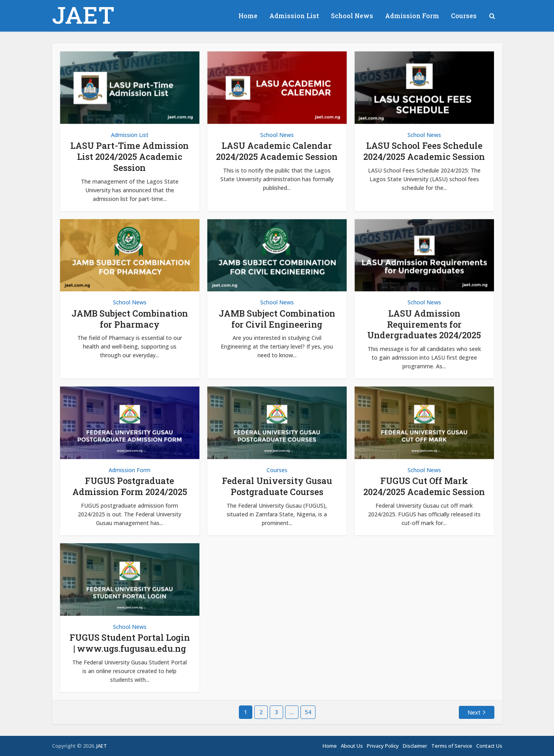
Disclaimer (415, 746)
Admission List (294, 16)
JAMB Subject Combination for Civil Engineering (277, 319)
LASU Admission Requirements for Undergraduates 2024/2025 (424, 324)
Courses (464, 16)
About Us (352, 746)
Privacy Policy (383, 746)
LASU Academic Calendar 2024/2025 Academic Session (277, 151)
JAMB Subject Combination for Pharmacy (130, 319)
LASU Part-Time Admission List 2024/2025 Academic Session (130, 157)
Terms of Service (452, 746)
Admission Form (412, 16)
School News (352, 16)
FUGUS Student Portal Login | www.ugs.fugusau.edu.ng (130, 643)
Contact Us (489, 746)
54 (308, 712)
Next (474, 712)
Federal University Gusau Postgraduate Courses (277, 486)
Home (248, 16)
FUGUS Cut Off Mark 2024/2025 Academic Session (424, 486)
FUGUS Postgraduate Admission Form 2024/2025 (130, 486)
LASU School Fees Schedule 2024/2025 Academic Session (424, 151)
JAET (83, 15)
